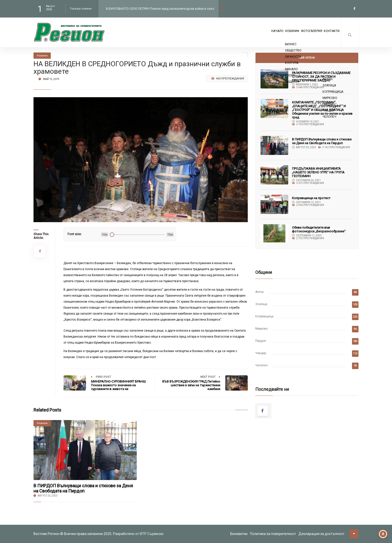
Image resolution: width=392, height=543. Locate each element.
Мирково (261, 329)
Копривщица (264, 316)
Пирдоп (261, 341)
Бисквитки (239, 534)
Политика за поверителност (273, 534)
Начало (247, 35)
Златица (261, 304)
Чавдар (261, 353)
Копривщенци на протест (311, 198)
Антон (259, 292)
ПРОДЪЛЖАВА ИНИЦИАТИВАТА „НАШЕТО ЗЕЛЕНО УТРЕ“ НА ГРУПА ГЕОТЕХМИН (318, 172)
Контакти (328, 35)
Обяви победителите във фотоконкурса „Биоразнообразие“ (319, 229)
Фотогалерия (299, 35)
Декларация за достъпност (321, 534)
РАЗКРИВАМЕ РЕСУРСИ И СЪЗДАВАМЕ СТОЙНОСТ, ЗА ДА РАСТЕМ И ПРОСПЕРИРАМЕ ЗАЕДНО (321, 77)
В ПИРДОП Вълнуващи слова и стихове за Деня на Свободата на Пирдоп (83, 488)
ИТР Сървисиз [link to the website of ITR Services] (152, 534)
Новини (270, 35)
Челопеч (261, 365)
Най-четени (307, 58)
